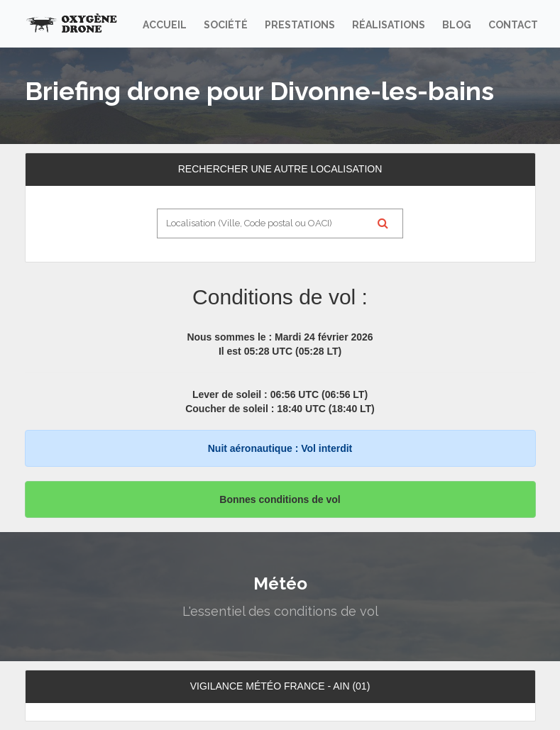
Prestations (300, 25)
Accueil (165, 25)
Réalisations (389, 25)
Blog (457, 25)
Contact (513, 25)
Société (226, 25)
